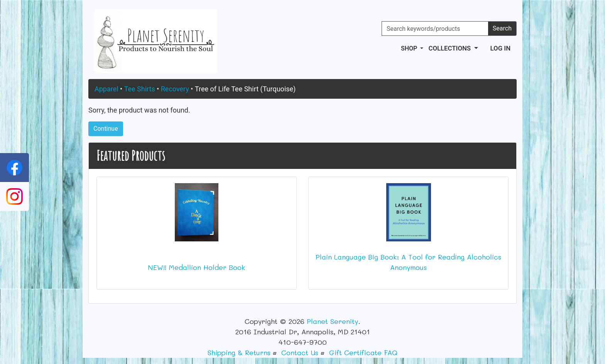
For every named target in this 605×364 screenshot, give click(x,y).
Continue (106, 129)
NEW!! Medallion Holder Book (197, 267)
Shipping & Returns (239, 352)
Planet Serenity (332, 321)
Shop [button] (410, 48)
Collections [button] (450, 48)
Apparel (106, 89)
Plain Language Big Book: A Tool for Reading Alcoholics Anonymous (408, 262)
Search (502, 28)
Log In (500, 48)
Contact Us (300, 352)
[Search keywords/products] (435, 29)
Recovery (175, 89)
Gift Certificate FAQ (363, 352)
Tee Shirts (140, 89)
